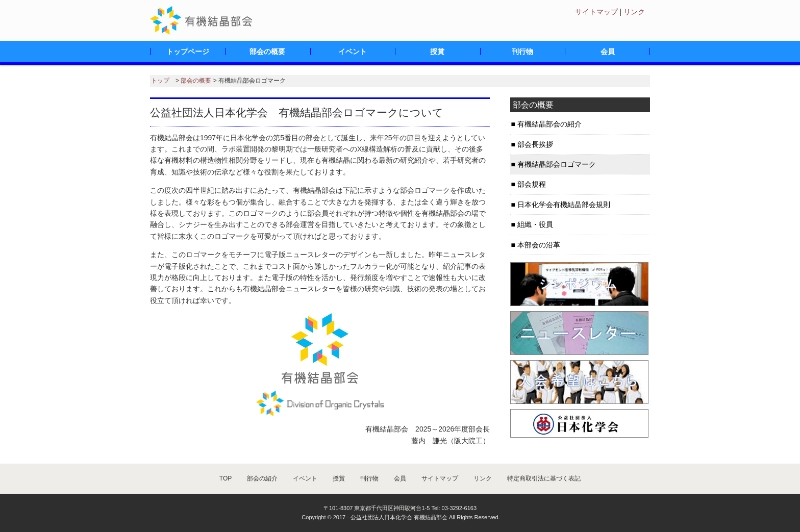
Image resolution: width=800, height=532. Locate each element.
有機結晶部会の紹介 (549, 124)
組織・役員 (535, 224)
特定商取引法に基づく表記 (544, 478)
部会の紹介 (262, 478)
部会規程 (532, 184)
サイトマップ (596, 12)
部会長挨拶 (535, 144)
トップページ (188, 52)
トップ (160, 81)
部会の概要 (267, 52)
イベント (353, 52)
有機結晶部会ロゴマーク (557, 164)
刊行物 (522, 52)
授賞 (437, 52)
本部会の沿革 (539, 245)
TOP (226, 478)
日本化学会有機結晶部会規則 (564, 205)
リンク (634, 12)
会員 (608, 52)
